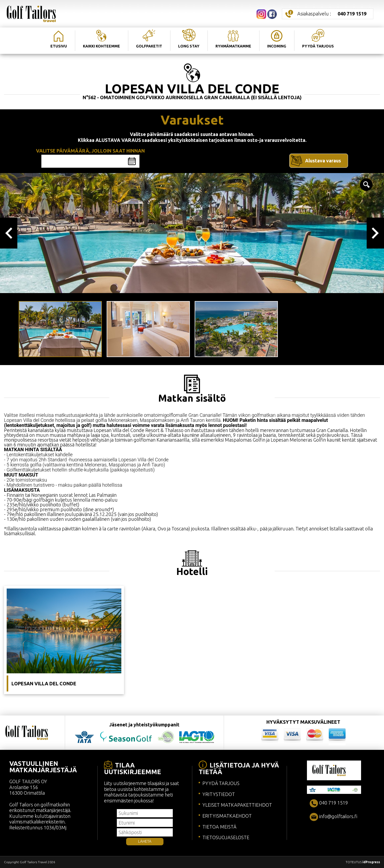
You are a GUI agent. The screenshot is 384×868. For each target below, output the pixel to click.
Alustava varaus (323, 161)
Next (375, 233)
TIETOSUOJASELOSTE (226, 837)
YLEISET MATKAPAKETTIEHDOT (237, 805)
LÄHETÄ (145, 841)
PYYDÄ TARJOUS (221, 783)
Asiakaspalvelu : (332, 14)
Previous (9, 233)
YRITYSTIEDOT (219, 794)
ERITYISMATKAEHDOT (227, 816)
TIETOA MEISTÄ (219, 827)
